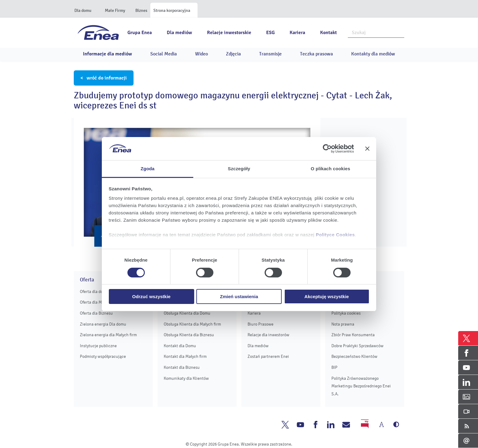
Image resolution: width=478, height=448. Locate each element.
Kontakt (328, 33)
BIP (334, 367)
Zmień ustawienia (239, 296)
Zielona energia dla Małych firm (108, 335)
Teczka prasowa (316, 54)
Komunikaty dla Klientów (186, 378)
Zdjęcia (233, 54)
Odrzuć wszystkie (152, 296)
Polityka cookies (346, 313)
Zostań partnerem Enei (268, 356)
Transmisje (270, 54)
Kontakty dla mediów (373, 54)
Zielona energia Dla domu (103, 324)
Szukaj (400, 32)
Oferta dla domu (94, 292)
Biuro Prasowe (260, 324)
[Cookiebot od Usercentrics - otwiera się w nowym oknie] (327, 149)
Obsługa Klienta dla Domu (187, 313)
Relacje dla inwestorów (268, 335)
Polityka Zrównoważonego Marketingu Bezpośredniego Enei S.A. (361, 386)
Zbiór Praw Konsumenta (353, 335)
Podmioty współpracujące (103, 356)
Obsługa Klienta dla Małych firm (192, 324)
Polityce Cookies (335, 235)
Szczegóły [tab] (239, 169)
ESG (270, 33)
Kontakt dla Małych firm (185, 356)
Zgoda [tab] (148, 169)
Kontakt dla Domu (180, 346)
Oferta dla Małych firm (100, 302)
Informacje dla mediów (107, 54)
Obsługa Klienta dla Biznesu (189, 335)
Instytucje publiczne (98, 346)
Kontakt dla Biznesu (182, 367)
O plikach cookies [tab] (330, 169)
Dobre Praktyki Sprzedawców (357, 346)
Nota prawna (343, 324)
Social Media (164, 54)
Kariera (297, 33)
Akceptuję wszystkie (327, 296)
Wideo (202, 54)
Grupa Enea (140, 33)
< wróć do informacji (104, 78)
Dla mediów (179, 33)
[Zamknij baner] (367, 149)
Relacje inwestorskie (229, 33)
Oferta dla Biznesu (96, 313)
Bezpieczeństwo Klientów (354, 356)
